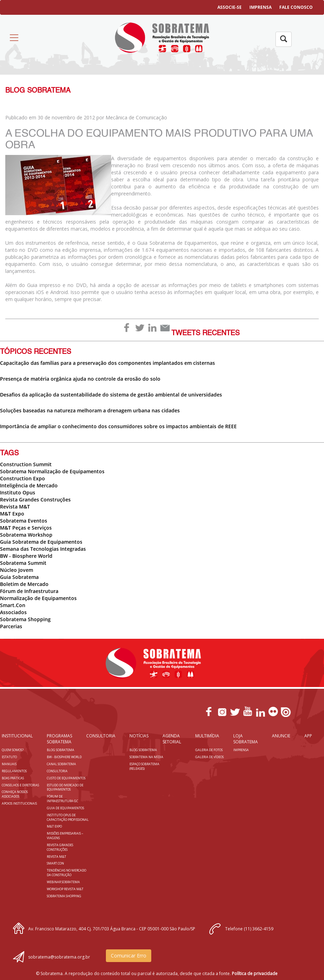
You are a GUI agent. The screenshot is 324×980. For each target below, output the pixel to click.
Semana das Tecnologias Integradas (43, 549)
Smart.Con (13, 605)
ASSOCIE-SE (230, 7)
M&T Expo (12, 514)
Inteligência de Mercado (29, 485)
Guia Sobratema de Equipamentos (41, 542)
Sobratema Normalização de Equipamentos (52, 471)
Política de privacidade (255, 973)
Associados (13, 612)
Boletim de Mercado (24, 584)
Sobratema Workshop (26, 535)
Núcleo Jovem (17, 570)
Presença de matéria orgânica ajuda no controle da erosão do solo (80, 379)
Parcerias (11, 626)
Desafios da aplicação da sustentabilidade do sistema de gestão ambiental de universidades (111, 395)
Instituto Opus (18, 492)
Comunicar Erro (129, 956)
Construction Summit (26, 464)
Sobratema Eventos (24, 521)
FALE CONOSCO (296, 7)
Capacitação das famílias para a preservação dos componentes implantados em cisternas (107, 363)
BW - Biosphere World (26, 556)
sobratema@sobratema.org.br (59, 957)
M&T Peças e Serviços (26, 528)
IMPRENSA (261, 7)
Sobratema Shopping (25, 619)
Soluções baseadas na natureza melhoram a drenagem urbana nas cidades (90, 410)
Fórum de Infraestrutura (29, 591)
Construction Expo (23, 478)
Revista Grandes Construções (35, 500)
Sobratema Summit (23, 563)
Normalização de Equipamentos (38, 598)
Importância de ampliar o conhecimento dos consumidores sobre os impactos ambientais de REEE (118, 426)
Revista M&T (15, 507)
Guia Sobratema (19, 577)
